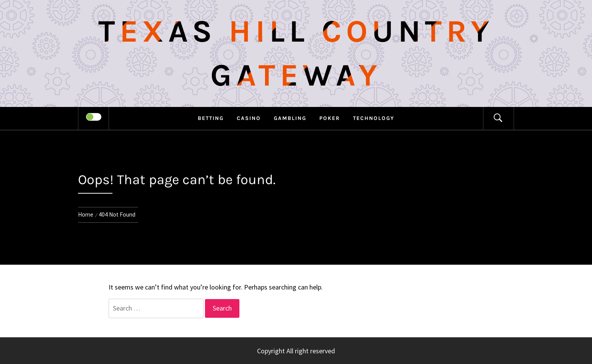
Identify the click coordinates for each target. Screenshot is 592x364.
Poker (330, 118)
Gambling (290, 118)
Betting (211, 118)
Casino (249, 118)
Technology (374, 118)
